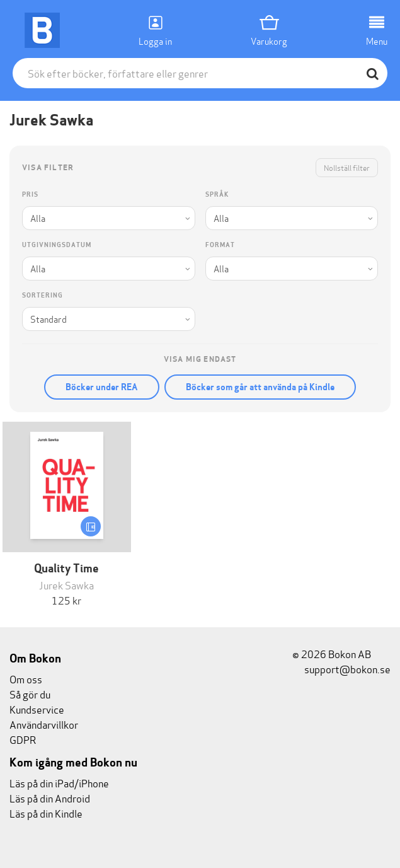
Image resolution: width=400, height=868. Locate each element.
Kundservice (37, 709)
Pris (30, 194)
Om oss (26, 679)
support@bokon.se (341, 668)
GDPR (23, 739)
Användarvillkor (44, 724)
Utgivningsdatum (57, 245)
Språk (217, 194)
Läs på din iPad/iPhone (59, 783)
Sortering (43, 295)
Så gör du (30, 694)
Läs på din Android (50, 798)
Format (220, 245)
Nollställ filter (347, 167)
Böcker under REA (102, 387)
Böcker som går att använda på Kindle (260, 387)
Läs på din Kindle (46, 813)
